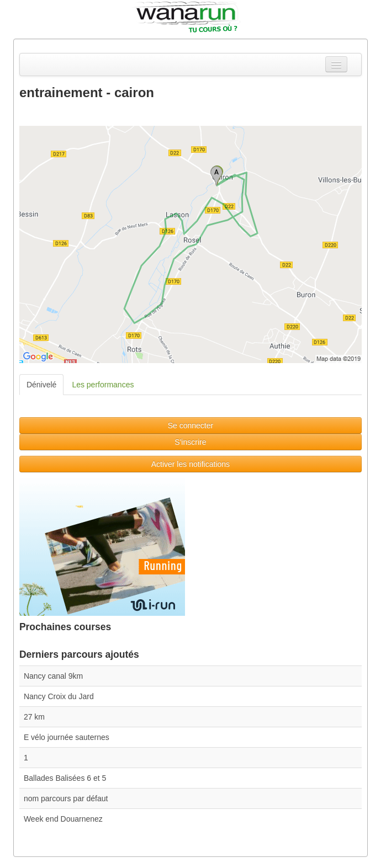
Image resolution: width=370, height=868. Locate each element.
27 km (34, 717)
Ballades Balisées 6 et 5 (65, 778)
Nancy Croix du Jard (59, 696)
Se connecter (191, 425)
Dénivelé (41, 385)
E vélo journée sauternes (67, 737)
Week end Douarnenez (63, 819)
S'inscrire (190, 442)
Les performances (103, 385)
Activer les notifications (191, 464)
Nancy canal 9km (53, 676)
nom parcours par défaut (66, 798)
